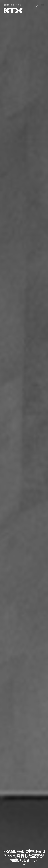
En (37, 6)
